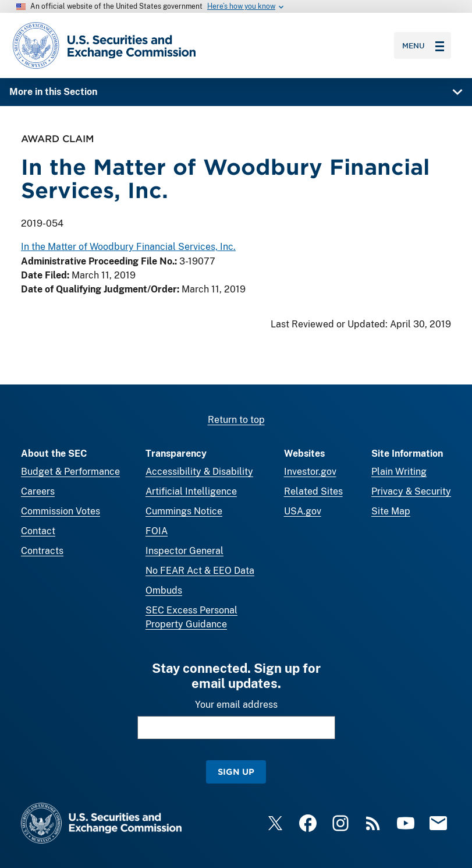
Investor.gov (310, 472)
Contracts (42, 551)
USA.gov (303, 511)
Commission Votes (61, 511)
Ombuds (164, 590)
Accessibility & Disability (199, 472)
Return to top (236, 420)
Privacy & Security (411, 491)
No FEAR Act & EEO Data (200, 571)
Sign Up (236, 772)
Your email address (236, 705)
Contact (38, 531)
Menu (423, 45)
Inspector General (184, 551)
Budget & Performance (70, 472)
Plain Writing (399, 472)
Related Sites (313, 491)
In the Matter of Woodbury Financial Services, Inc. (128, 247)
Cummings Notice (184, 511)
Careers (38, 491)
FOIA (157, 531)
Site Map (391, 511)
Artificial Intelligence (191, 491)
